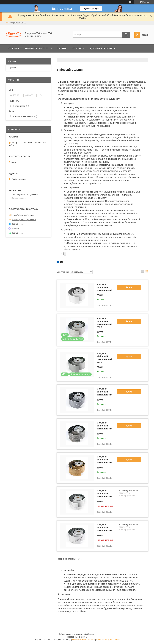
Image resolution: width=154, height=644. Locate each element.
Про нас (62, 48)
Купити (129, 287)
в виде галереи (143, 272)
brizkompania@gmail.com (24, 220)
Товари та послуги (36, 48)
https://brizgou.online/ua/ (23, 215)
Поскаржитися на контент (84, 640)
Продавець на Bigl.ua (77, 637)
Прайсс (13, 68)
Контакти (78, 48)
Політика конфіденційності (108, 640)
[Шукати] (126, 35)
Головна (14, 48)
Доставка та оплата (102, 48)
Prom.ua (92, 634)
